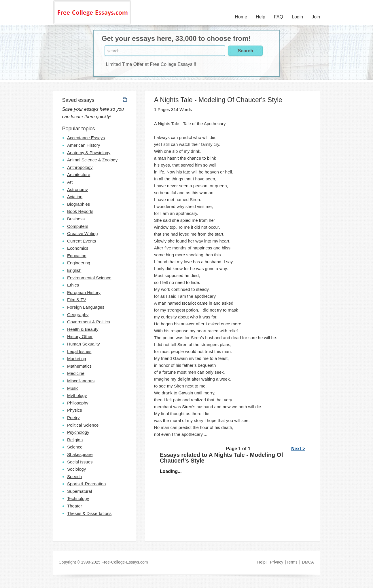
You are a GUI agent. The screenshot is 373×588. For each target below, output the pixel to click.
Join (316, 17)
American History (84, 145)
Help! (262, 562)
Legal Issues (79, 351)
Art (70, 182)
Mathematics (79, 366)
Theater (75, 506)
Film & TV (77, 300)
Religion (75, 440)
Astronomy (77, 189)
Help (261, 17)
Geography (78, 315)
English (74, 270)
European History (84, 292)
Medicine (76, 373)
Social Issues (80, 462)
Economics (78, 248)
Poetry (73, 418)
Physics (75, 410)
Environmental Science (89, 278)
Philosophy (78, 403)
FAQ (279, 17)
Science (75, 447)
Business (76, 219)
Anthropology (80, 167)
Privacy (277, 562)
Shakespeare (80, 454)
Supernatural (79, 491)
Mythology (77, 395)
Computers (78, 226)
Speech (74, 477)
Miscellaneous (81, 381)
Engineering (79, 263)
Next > (298, 449)
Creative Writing (82, 233)
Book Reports (80, 211)
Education (77, 256)
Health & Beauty (83, 329)
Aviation (75, 197)
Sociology (76, 469)
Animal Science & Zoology (92, 160)
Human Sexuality (83, 344)
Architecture (79, 174)
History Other (80, 336)
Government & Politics (88, 322)
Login (297, 17)
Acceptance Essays (86, 138)
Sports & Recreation (86, 484)
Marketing (77, 359)
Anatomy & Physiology (89, 153)
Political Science (83, 425)
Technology (78, 498)
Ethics (73, 285)
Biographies (78, 204)
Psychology (78, 432)
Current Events (82, 241)
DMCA (308, 562)
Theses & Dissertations (89, 513)
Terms (292, 562)
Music (73, 388)
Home (241, 17)
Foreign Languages (86, 307)
